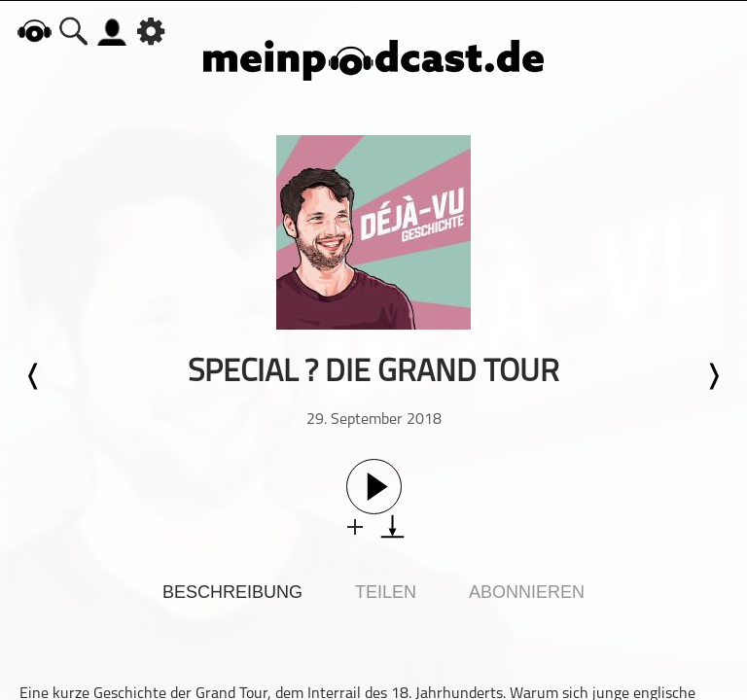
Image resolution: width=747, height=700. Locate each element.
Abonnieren (527, 592)
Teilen (386, 592)
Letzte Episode (34, 376)
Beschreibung (232, 592)
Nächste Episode (713, 376)
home (34, 31)
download (392, 526)
